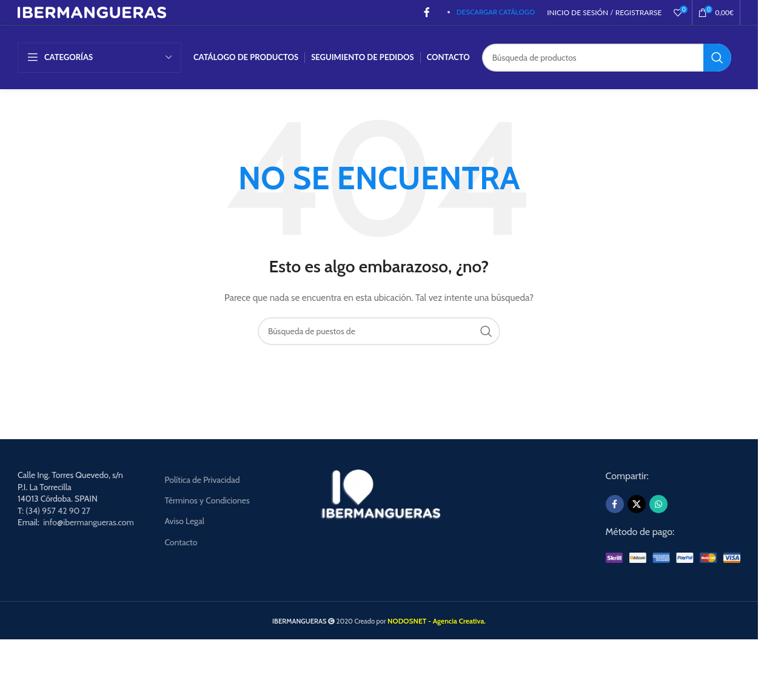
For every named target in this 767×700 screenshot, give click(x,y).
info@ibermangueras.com (89, 522)
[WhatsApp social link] (658, 504)
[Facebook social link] (427, 12)
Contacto (181, 542)
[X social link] (637, 504)
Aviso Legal (184, 521)
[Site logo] (92, 12)
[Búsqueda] (607, 58)
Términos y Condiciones (207, 500)
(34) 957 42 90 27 (58, 511)
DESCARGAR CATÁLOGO (496, 12)
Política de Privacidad (202, 480)
